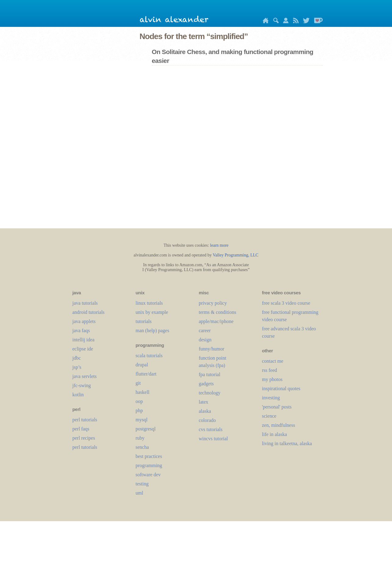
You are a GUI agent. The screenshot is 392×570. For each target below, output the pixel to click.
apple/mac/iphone (216, 321)
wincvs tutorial (213, 439)
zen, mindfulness (278, 425)
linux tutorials (149, 303)
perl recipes (84, 438)
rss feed (269, 370)
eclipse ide (83, 349)
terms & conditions (218, 312)
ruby (140, 438)
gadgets (206, 384)
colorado (207, 420)
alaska (205, 411)
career (205, 330)
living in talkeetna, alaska (287, 443)
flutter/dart (146, 374)
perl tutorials (85, 420)
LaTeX (203, 402)
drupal (142, 365)
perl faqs (81, 429)
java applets (84, 321)
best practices (149, 456)
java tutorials (85, 303)
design (205, 340)
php (139, 410)
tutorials (143, 321)
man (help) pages (152, 330)
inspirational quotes (281, 388)
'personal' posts (277, 407)
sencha (142, 447)
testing (142, 484)
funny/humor (212, 349)
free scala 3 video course (286, 303)
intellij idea (83, 340)
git (138, 383)
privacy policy (213, 303)
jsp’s (77, 367)
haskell (142, 392)
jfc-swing (82, 385)
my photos (272, 379)
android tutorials (88, 312)
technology (210, 393)
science (269, 416)
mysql (142, 420)
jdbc (77, 358)
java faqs (81, 330)
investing (271, 398)
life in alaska (274, 434)
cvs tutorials (211, 429)
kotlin (78, 395)
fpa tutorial (210, 374)
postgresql (146, 429)
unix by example (152, 312)
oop (139, 401)
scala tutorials (149, 356)
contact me (273, 361)
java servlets (85, 376)
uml (139, 493)
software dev (148, 475)
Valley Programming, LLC (236, 255)
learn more (219, 245)
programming (149, 465)
